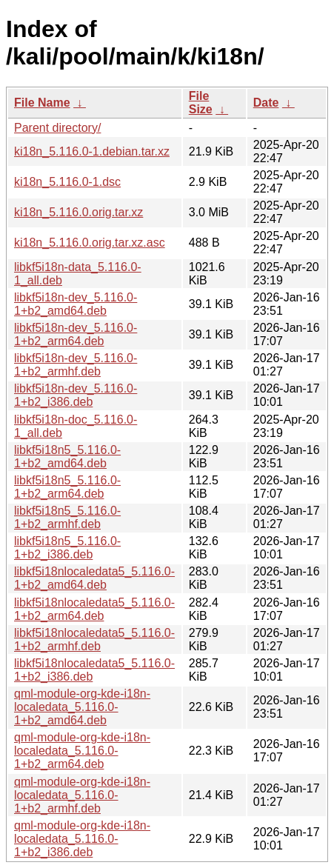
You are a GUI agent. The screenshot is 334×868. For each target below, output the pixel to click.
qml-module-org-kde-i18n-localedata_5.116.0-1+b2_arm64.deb (82, 751)
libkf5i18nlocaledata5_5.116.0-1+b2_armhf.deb (94, 640)
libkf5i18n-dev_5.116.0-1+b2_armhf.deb (76, 365)
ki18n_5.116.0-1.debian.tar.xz (92, 151)
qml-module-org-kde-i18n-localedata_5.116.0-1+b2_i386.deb (82, 839)
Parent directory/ (57, 128)
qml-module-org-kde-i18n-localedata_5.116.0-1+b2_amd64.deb (82, 707)
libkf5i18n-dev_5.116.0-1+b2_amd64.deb (76, 304)
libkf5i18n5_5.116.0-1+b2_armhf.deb (67, 517)
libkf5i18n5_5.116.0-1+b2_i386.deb (67, 548)
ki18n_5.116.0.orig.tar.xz (79, 212)
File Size (201, 103)
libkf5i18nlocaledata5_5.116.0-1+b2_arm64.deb (94, 609)
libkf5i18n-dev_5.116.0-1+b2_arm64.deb (76, 334)
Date (266, 103)
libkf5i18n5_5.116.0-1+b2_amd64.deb (67, 457)
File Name (42, 103)
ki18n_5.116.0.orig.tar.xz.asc (90, 243)
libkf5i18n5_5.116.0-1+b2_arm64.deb (67, 487)
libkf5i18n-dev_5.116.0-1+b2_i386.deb (76, 395)
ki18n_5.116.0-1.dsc (67, 182)
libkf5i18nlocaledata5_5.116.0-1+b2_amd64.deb (94, 578)
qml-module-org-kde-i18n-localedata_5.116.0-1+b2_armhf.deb (82, 795)
